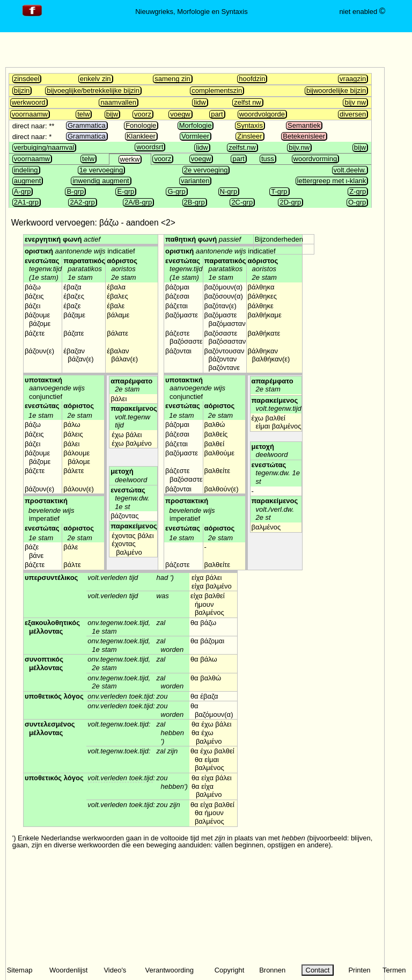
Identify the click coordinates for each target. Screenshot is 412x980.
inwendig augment (101, 181)
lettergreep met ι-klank (332, 181)
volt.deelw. (350, 170)
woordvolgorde (262, 114)
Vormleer (195, 136)
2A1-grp (26, 202)
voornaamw (30, 114)
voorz (143, 114)
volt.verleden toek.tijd (120, 778)
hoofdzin (252, 79)
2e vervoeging (206, 170)
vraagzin (353, 79)
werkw (130, 159)
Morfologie (196, 125)
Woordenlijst (68, 970)
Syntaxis (250, 125)
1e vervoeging (101, 170)
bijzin (22, 90)
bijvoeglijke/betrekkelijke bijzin (93, 90)
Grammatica (87, 125)
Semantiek (304, 125)
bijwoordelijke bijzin (336, 90)
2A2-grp (82, 202)
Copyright (230, 970)
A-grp (23, 191)
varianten (195, 181)
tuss (268, 159)
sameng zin (172, 79)
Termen (394, 970)
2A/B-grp (138, 202)
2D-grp (290, 202)
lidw (200, 102)
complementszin (217, 90)
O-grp (357, 202)
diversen (353, 114)
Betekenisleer (304, 136)
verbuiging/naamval (44, 147)
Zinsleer (249, 136)
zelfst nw (248, 102)
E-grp (126, 191)
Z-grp (358, 191)
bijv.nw (299, 147)
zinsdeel (27, 79)
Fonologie (141, 125)
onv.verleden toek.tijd (120, 696)
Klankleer (141, 136)
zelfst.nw (242, 147)
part (217, 114)
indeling (26, 170)
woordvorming (315, 159)
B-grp (75, 191)
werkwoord (29, 102)
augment (28, 181)
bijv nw (355, 102)
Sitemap (20, 970)
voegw (180, 114)
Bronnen (272, 970)
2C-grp (242, 202)
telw (83, 114)
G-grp (176, 191)
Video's (115, 970)
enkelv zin (95, 79)
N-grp (229, 191)
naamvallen (118, 102)
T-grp (279, 191)
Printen (359, 970)
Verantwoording (170, 970)
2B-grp (194, 202)
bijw (112, 114)
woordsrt (150, 147)
